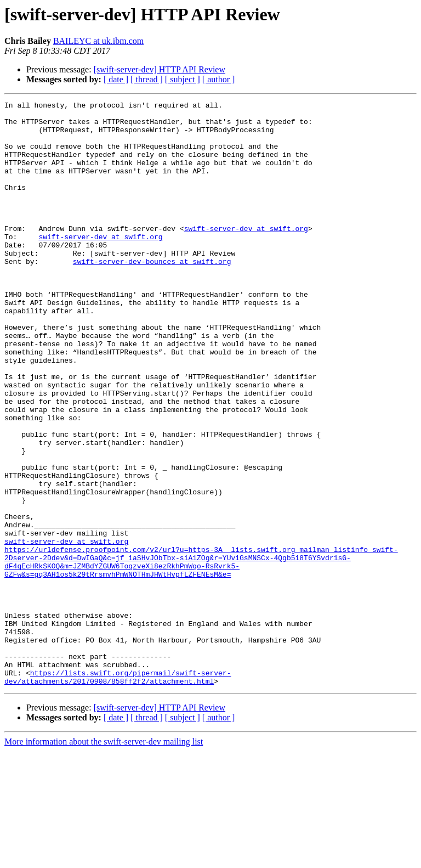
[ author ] (219, 79)
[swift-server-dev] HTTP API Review (160, 69)
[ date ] (116, 79)
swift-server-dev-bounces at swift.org (152, 294)
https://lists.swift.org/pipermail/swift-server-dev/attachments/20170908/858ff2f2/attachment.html (118, 793)
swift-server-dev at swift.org (246, 255)
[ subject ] (183, 79)
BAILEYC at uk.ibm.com (98, 41)
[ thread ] (147, 79)
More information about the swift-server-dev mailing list (104, 858)
